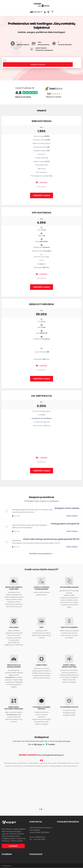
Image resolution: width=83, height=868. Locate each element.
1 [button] (40, 809)
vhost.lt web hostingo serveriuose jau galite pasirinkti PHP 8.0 (51, 539)
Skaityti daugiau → (73, 516)
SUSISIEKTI (13, 846)
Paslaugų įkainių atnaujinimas (65, 524)
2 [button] (41, 809)
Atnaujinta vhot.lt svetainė (67, 508)
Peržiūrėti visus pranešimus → (42, 553)
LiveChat (41, 182)
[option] (41, 765)
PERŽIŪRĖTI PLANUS (42, 196)
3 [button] (43, 809)
